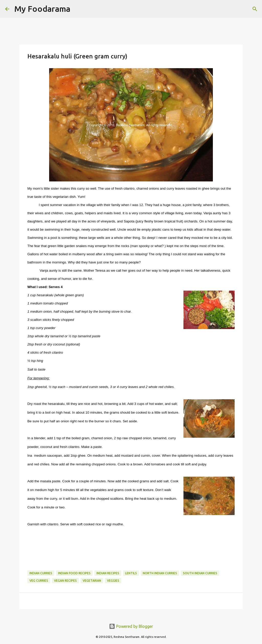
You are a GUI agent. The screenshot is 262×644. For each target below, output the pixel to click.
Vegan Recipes (65, 581)
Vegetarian (92, 581)
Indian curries (41, 573)
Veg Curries (39, 581)
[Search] (78, 9)
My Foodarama (42, 9)
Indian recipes (108, 573)
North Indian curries (160, 573)
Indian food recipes (74, 573)
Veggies (113, 581)
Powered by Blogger (131, 626)
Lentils (131, 573)
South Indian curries (200, 573)
